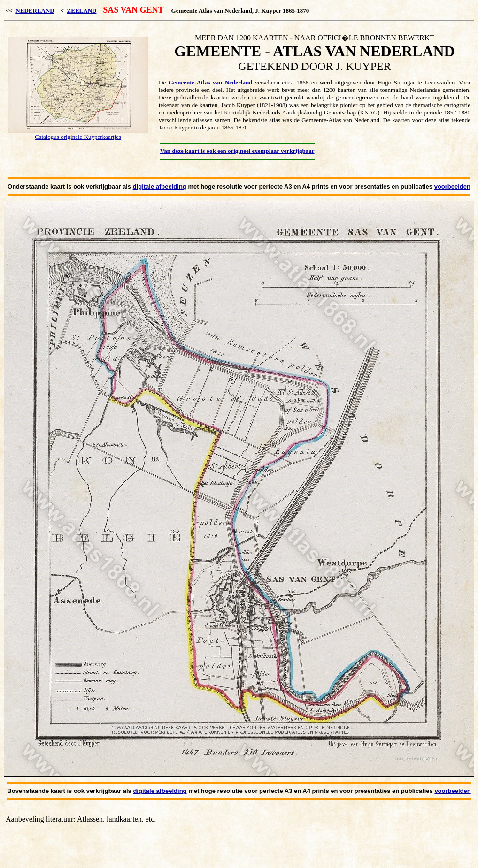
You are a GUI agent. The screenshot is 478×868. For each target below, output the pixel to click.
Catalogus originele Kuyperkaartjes (78, 137)
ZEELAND (82, 11)
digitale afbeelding (160, 187)
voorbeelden (452, 187)
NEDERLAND (35, 11)
